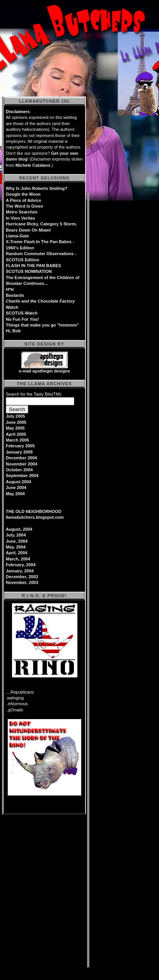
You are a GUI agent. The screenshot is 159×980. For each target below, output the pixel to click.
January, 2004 (20, 571)
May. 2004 (16, 547)
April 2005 (16, 434)
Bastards (15, 295)
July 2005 (15, 416)
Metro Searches (22, 212)
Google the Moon (23, 194)
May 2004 (15, 494)
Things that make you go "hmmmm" (42, 325)
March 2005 (17, 440)
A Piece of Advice (24, 200)
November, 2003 (22, 582)
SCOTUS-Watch (22, 313)
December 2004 (21, 458)
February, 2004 (21, 565)
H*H (10, 289)
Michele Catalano (33, 165)
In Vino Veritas (21, 218)
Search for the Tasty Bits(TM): (34, 394)
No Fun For (22, 319)
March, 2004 (18, 559)
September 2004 (22, 476)
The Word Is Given (24, 206)
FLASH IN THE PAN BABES (33, 266)
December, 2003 (22, 577)
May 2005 (15, 428)
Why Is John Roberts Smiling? (37, 188)
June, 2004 (17, 541)
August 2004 (18, 482)
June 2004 (16, 487)
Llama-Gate (17, 236)
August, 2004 (19, 529)
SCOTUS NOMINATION (29, 271)
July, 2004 (16, 535)
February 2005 (20, 446)
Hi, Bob (13, 331)
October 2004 (19, 470)
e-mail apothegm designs (44, 371)
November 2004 (21, 464)
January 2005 (19, 452)
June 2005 (16, 422)
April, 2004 (17, 553)
